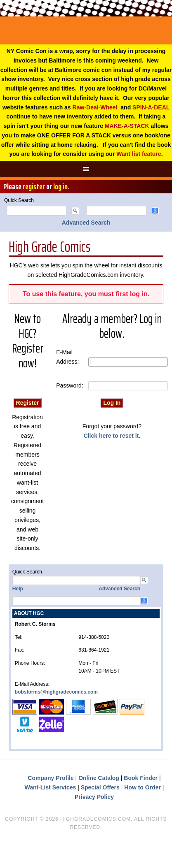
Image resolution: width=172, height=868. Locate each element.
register (34, 186)
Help (18, 589)
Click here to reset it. (112, 436)
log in (60, 186)
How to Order (143, 787)
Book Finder (141, 778)
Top (165, 861)
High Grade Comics (86, 30)
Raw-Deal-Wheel (95, 107)
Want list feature (139, 154)
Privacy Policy (94, 797)
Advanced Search (86, 223)
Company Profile (51, 778)
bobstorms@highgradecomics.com (56, 692)
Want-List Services (51, 787)
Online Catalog (99, 778)
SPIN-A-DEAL (151, 107)
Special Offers (100, 787)
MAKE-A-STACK (127, 126)
